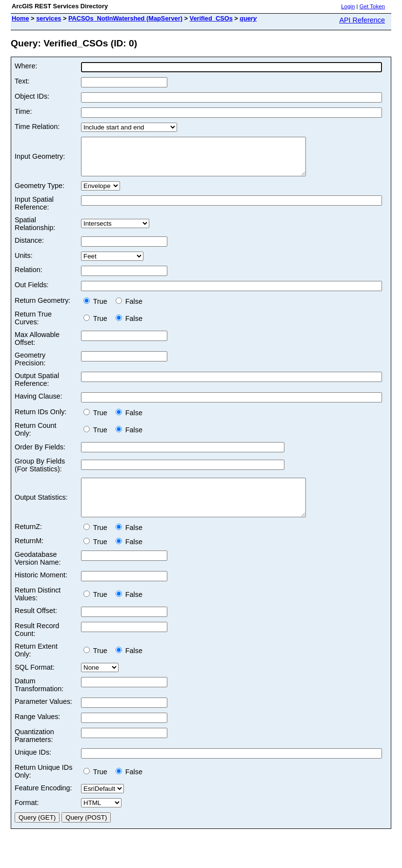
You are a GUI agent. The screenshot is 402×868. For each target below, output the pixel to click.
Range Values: (37, 731)
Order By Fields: (40, 454)
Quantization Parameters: (34, 750)
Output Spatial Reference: (37, 387)
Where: (26, 66)
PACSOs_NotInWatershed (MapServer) (125, 18)
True (97, 309)
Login (348, 6)
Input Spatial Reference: (34, 211)
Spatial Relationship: (35, 231)
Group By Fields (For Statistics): (40, 472)
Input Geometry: (40, 160)
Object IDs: (32, 96)
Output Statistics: (41, 508)
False (129, 309)
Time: (23, 111)
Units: (24, 263)
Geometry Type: (40, 193)
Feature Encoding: (43, 803)
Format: (27, 817)
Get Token (372, 6)
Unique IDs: (33, 767)
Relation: (29, 277)
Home (20, 18)
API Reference (362, 20)
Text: (22, 81)
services (49, 18)
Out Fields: (32, 292)
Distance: (29, 248)
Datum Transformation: (39, 699)
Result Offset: (36, 625)
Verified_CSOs (211, 18)
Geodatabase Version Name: (38, 573)
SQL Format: (35, 682)
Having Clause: (39, 403)
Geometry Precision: (30, 366)
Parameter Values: (43, 716)
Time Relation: (37, 127)
